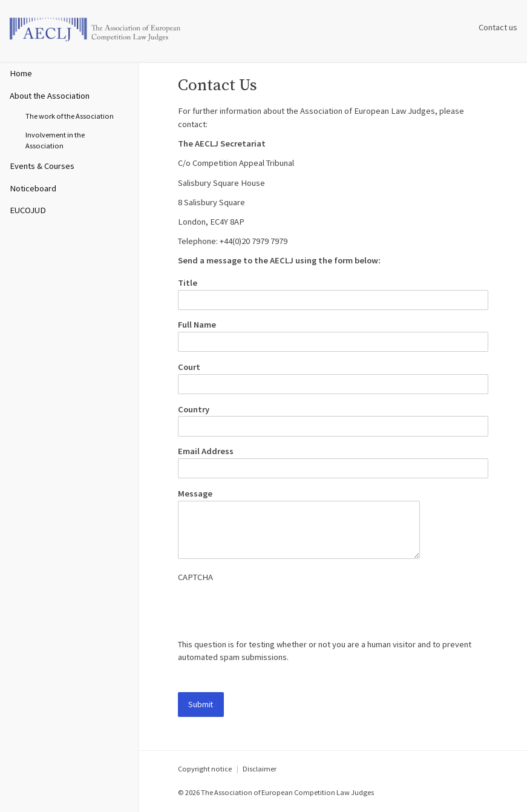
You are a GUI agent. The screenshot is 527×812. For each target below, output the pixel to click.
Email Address (206, 451)
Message (195, 493)
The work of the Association (70, 116)
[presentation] (270, 615)
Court (189, 367)
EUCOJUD (28, 210)
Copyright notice (205, 769)
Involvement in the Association (55, 140)
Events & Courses (42, 166)
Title (188, 283)
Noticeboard (33, 188)
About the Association (50, 96)
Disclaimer (260, 769)
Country (194, 409)
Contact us (498, 27)
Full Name (197, 325)
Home (21, 73)
